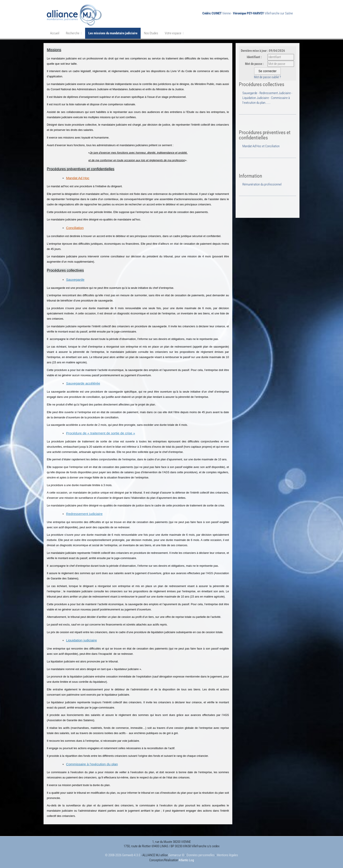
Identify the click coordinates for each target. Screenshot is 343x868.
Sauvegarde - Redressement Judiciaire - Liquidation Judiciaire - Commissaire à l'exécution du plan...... (267, 98)
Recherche (74, 33)
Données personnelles (201, 855)
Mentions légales (227, 855)
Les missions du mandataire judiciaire (113, 33)
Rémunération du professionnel (262, 184)
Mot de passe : (254, 64)
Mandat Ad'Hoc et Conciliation (261, 146)
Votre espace (174, 33)
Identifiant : (254, 57)
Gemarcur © (176, 855)
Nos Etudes (151, 33)
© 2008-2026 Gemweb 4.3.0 (123, 855)
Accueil (55, 33)
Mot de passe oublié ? (267, 77)
